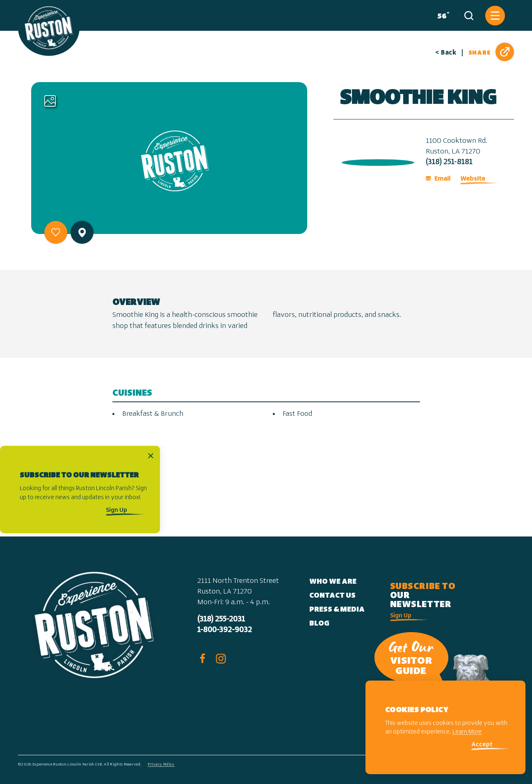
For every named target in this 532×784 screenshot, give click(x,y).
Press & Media (337, 610)
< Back (446, 53)
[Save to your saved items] (56, 232)
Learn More (467, 732)
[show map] (82, 233)
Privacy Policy (161, 765)
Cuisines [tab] (132, 393)
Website (473, 179)
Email (438, 179)
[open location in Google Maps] (376, 161)
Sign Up (116, 510)
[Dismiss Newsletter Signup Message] (151, 455)
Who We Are (333, 582)
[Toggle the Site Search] (469, 16)
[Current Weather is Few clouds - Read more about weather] (442, 16)
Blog (319, 624)
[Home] (49, 28)
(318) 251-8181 (449, 162)
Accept (482, 745)
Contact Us (332, 596)
